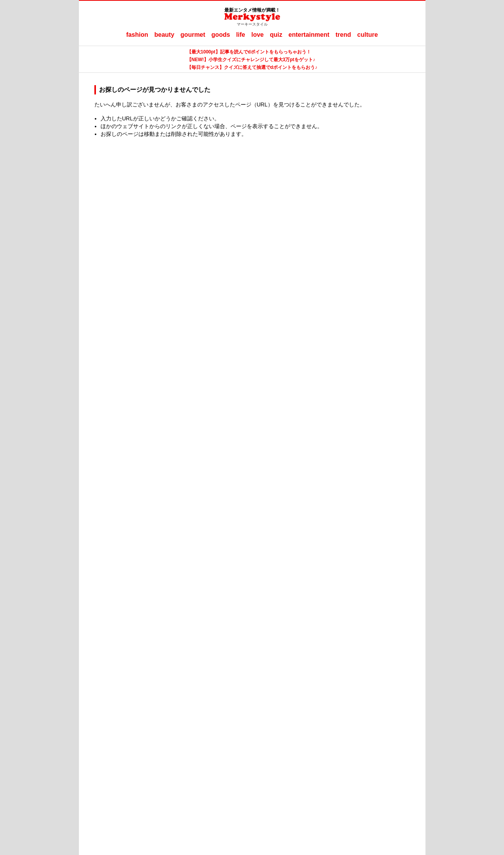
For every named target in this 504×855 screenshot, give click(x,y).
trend (343, 35)
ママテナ (258, 746)
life (241, 35)
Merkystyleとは (174, 733)
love (258, 35)
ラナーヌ (284, 746)
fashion (137, 35)
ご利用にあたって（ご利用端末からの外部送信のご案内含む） (273, 733)
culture (368, 35)
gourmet (193, 35)
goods (221, 35)
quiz (276, 35)
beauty (164, 35)
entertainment (309, 35)
